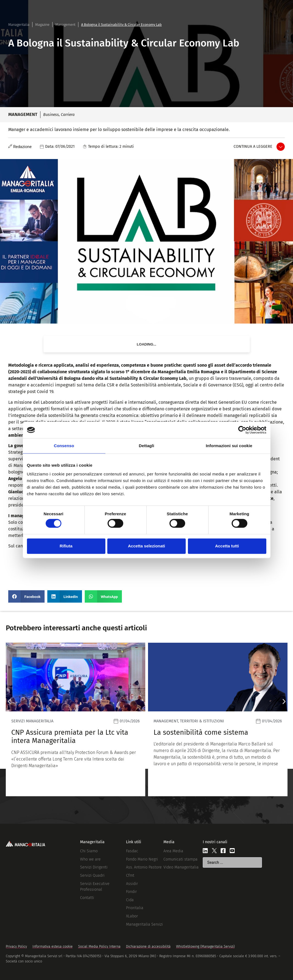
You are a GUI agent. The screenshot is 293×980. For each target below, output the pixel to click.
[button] (26, 596)
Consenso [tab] (64, 446)
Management (65, 25)
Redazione (22, 147)
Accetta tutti (227, 546)
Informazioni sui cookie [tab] (229, 446)
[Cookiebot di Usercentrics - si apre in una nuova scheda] (242, 430)
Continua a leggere (253, 147)
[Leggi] (76, 719)
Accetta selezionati (146, 546)
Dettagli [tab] (147, 446)
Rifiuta (66, 546)
